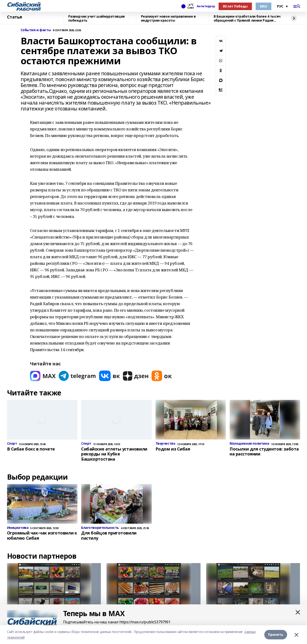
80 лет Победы (235, 6)
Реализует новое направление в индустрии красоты (168, 18)
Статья (15, 17)
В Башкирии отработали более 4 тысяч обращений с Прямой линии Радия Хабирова (247, 18)
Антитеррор (206, 6)
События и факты (36, 30)
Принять (276, 635)
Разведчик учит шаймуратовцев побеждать (97, 18)
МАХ (263, 6)
